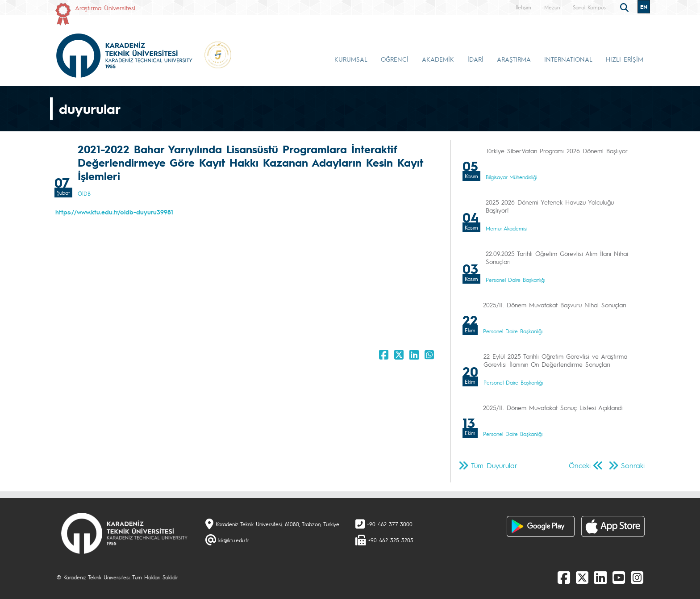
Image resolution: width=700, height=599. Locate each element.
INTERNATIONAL (568, 59)
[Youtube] (619, 577)
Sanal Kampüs (589, 7)
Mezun (552, 7)
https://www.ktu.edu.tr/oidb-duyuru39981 (114, 212)
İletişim (523, 7)
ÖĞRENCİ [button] (395, 59)
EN (644, 7)
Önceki (580, 465)
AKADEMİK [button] (438, 59)
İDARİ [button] (475, 59)
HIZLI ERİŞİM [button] (625, 59)
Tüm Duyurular (494, 465)
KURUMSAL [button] (351, 59)
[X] (582, 577)
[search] (625, 7)
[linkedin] (600, 577)
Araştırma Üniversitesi (105, 8)
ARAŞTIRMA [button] (514, 59)
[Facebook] (564, 577)
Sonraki (633, 465)
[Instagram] (637, 577)
